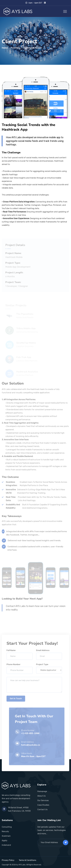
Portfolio (16, 48)
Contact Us (42, 809)
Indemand (6, 845)
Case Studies (43, 805)
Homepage (42, 791)
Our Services (43, 800)
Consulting (7, 827)
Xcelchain (6, 836)
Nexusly (5, 831)
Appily (5, 841)
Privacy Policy (8, 860)
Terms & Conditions (27, 860)
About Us (41, 796)
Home (5, 48)
